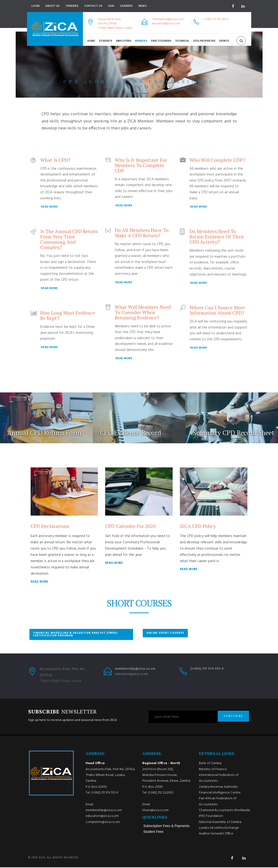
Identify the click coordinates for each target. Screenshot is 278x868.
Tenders (72, 6)
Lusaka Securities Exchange (219, 829)
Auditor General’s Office (216, 835)
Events (224, 41)
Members (141, 41)
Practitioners (161, 41)
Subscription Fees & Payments (166, 827)
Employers (124, 41)
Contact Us (93, 6)
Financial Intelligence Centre (220, 794)
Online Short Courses (165, 633)
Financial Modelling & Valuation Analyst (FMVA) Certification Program (75, 634)
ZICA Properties (204, 41)
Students (105, 41)
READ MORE (49, 207)
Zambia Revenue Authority (218, 788)
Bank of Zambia (210, 764)
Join (111, 6)
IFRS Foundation (211, 817)
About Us (52, 6)
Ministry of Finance (213, 770)
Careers (126, 6)
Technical (182, 41)
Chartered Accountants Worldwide (224, 811)
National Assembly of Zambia (220, 823)
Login (35, 6)
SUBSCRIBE (233, 717)
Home (91, 41)
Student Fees (153, 833)
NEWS (142, 6)
